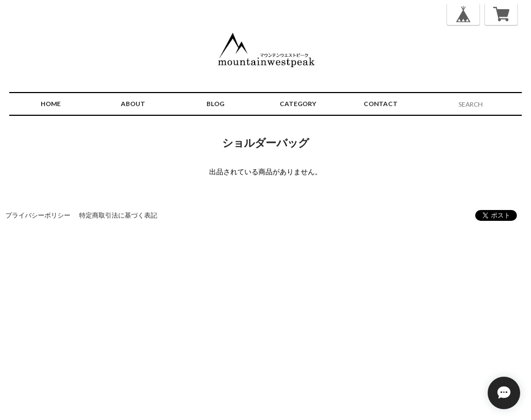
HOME (51, 104)
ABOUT (133, 104)
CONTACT (381, 104)
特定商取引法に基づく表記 (118, 215)
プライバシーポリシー (38, 215)
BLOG (215, 104)
